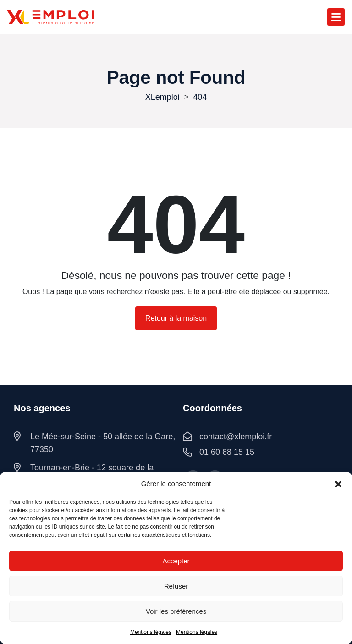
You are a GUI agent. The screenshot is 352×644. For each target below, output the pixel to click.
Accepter (176, 561)
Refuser (176, 586)
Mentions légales (151, 632)
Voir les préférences (176, 611)
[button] (338, 484)
